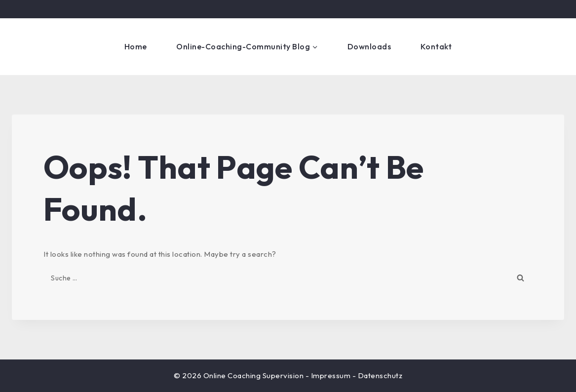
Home (136, 46)
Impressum (331, 375)
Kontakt (436, 46)
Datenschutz (380, 375)
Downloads (369, 46)
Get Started (523, 46)
